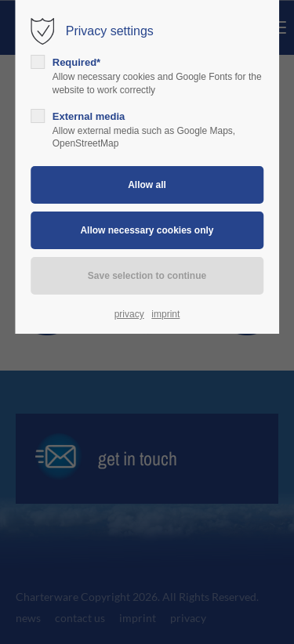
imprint (165, 314)
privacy (129, 314)
